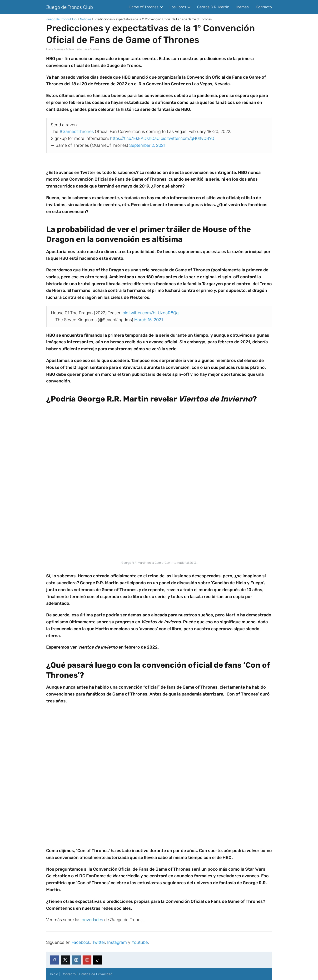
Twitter (99, 942)
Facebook (81, 942)
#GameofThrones (77, 132)
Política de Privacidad (96, 974)
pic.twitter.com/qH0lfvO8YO (187, 138)
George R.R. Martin (213, 7)
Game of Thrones (144, 7)
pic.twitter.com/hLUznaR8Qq (151, 313)
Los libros (178, 7)
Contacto (264, 7)
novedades (92, 920)
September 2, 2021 (147, 145)
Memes (243, 7)
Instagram (117, 942)
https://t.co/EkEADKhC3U (135, 138)
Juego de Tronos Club (70, 7)
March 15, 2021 (149, 320)
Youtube (140, 942)
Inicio (54, 974)
